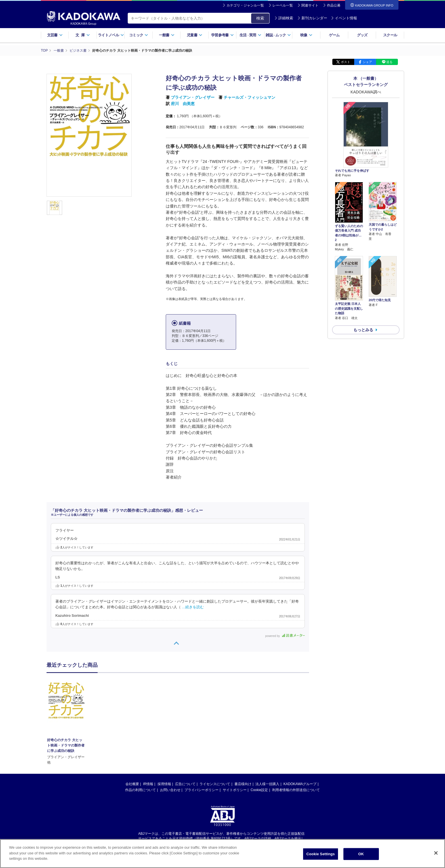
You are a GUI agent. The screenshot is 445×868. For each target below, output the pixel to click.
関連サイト (310, 5)
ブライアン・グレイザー (193, 97)
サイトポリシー (235, 790)
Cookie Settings (321, 854)
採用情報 (164, 784)
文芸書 (55, 35)
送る (389, 62)
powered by (285, 636)
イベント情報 (344, 18)
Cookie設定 (259, 790)
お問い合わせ (170, 790)
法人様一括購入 (267, 784)
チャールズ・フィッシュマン (249, 97)
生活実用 (250, 35)
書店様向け (243, 784)
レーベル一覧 (283, 5)
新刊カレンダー (312, 18)
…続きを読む (193, 607)
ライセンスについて (215, 784)
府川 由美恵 (183, 104)
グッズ (362, 35)
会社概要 (132, 784)
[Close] (436, 853)
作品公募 (334, 5)
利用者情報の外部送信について (296, 790)
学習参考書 (222, 35)
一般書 (167, 35)
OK (361, 854)
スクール (390, 35)
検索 (260, 18)
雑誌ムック (278, 35)
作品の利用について (140, 790)
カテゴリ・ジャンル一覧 (245, 5)
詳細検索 (284, 18)
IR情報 (148, 784)
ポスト (346, 62)
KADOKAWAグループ (300, 784)
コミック (139, 35)
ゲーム (334, 35)
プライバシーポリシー (201, 790)
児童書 (195, 35)
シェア (367, 62)
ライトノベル (111, 35)
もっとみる (363, 330)
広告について (185, 784)
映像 (306, 35)
